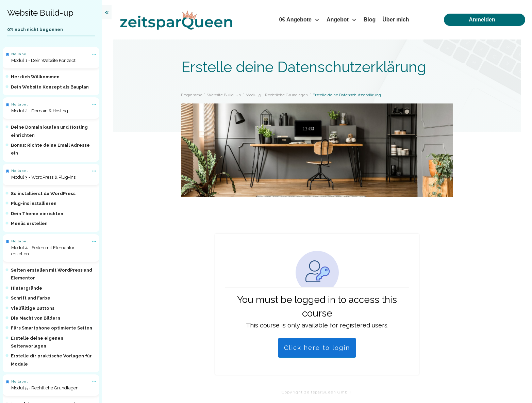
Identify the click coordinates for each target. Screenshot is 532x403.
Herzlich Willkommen (35, 77)
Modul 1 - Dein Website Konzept (43, 60)
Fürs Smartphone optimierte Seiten (52, 328)
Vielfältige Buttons (33, 308)
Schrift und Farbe (31, 298)
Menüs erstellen (29, 223)
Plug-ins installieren (34, 203)
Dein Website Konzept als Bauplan (50, 87)
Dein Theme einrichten (37, 214)
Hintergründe (27, 288)
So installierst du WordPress (43, 194)
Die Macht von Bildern (36, 318)
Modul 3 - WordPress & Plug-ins (43, 177)
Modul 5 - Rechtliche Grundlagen (45, 388)
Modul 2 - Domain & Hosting (40, 111)
